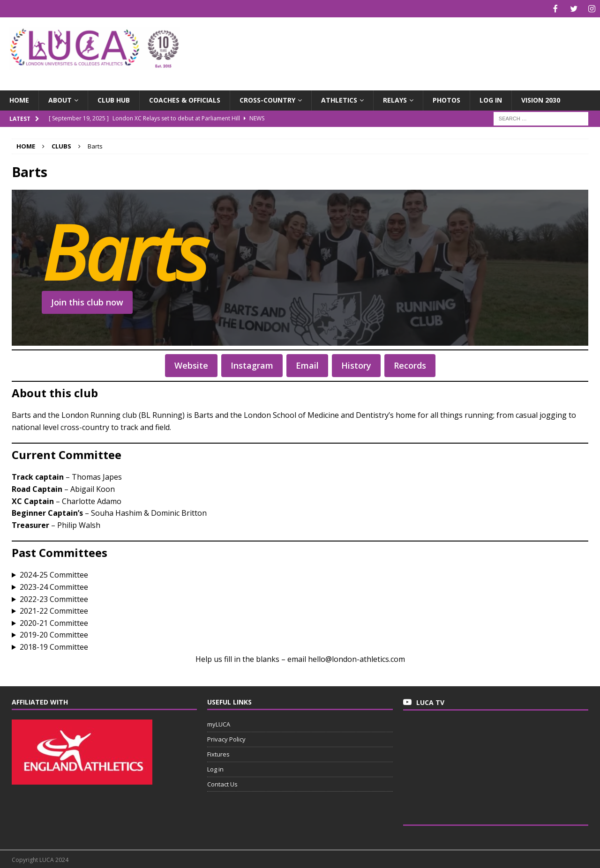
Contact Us (222, 783)
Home (19, 99)
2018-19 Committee (54, 646)
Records (410, 364)
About (60, 99)
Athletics (339, 99)
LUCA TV (430, 701)
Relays (395, 99)
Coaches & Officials (185, 99)
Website (191, 364)
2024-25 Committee (54, 574)
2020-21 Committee (54, 622)
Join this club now (87, 301)
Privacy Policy (226, 738)
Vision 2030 (541, 99)
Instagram (252, 364)
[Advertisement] (398, 47)
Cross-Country (267, 99)
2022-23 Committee (54, 598)
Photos (446, 99)
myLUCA (219, 723)
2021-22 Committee (54, 610)
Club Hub (114, 99)
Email (307, 364)
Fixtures (218, 753)
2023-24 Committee (54, 586)
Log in (491, 99)
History (356, 364)
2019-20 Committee (54, 634)
